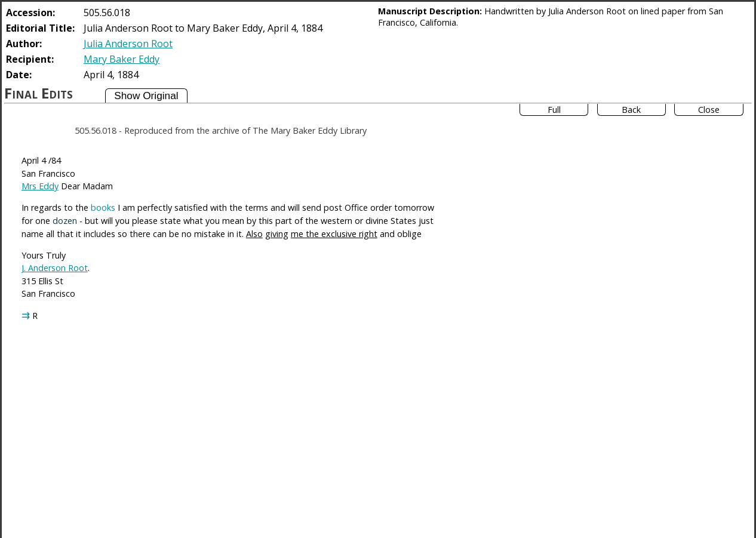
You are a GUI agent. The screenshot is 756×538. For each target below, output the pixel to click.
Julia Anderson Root (128, 44)
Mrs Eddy (40, 186)
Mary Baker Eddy (122, 59)
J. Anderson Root (55, 268)
